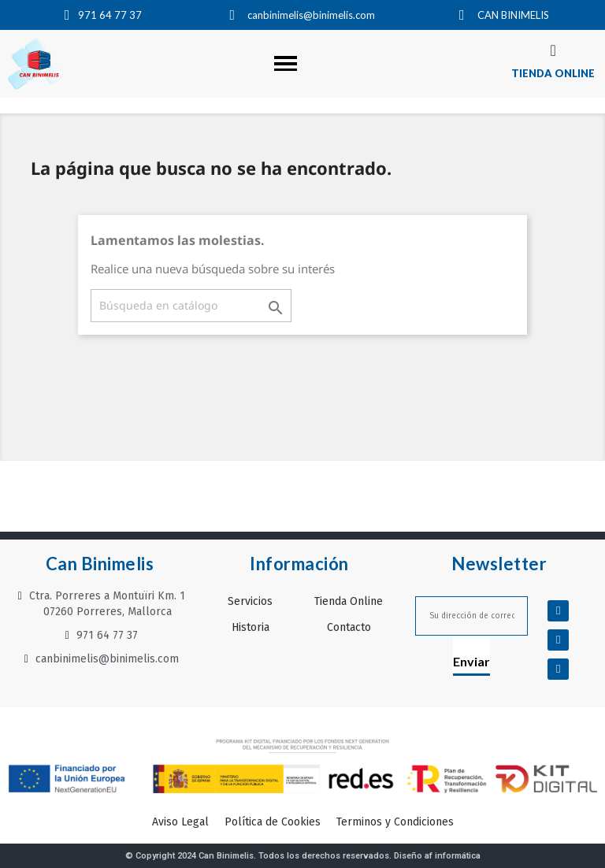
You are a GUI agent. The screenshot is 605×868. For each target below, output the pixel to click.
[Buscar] (191, 306)
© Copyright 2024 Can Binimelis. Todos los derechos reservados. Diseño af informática (303, 856)
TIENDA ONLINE (553, 73)
